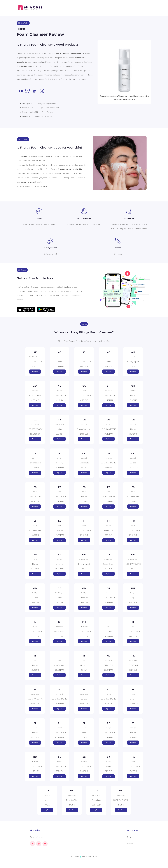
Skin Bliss (35, 830)
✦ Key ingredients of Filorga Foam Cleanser (37, 112)
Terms (129, 837)
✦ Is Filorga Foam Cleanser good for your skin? (38, 103)
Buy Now (35, 371)
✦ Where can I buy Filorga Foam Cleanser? (36, 116)
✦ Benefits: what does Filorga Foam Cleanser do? (39, 108)
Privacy (130, 844)
